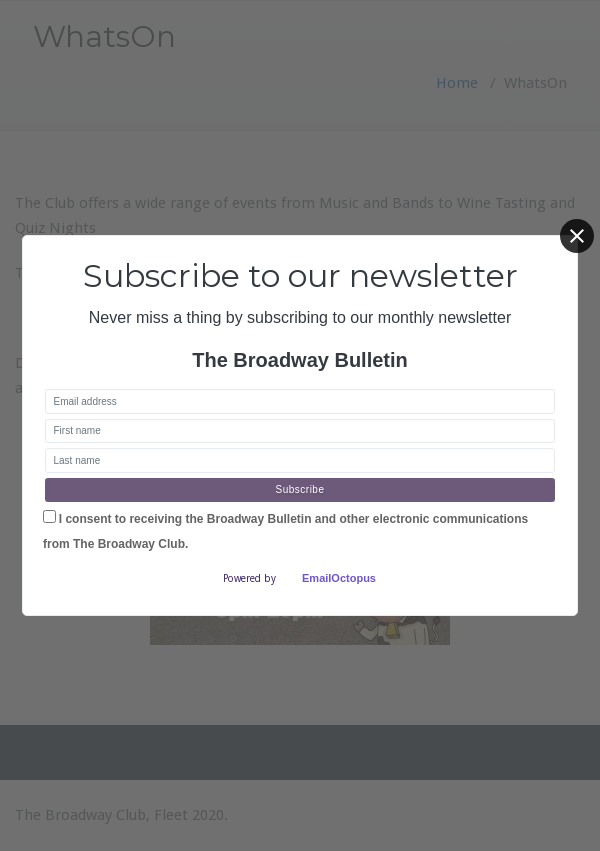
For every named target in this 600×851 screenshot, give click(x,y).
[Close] (577, 236)
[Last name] (300, 460)
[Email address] (300, 401)
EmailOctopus (339, 578)
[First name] (300, 431)
